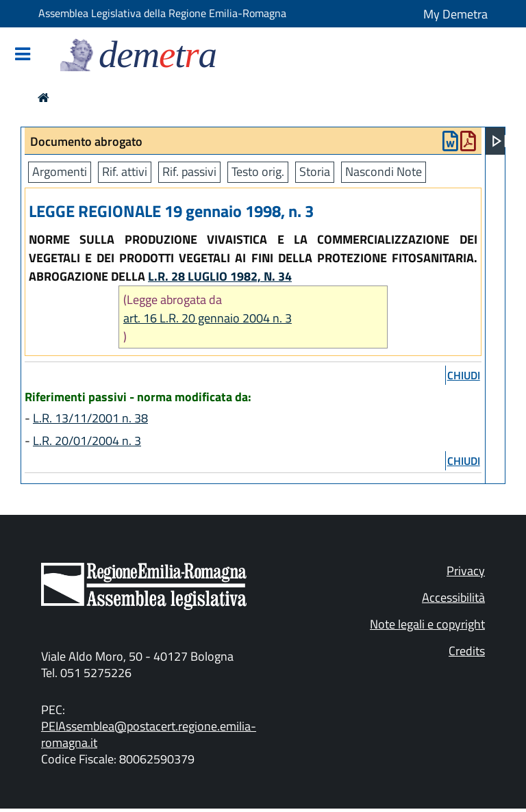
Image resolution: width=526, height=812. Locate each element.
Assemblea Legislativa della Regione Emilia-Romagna (162, 13)
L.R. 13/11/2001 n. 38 (90, 418)
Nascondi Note (384, 172)
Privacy (466, 571)
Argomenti (60, 172)
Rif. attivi (125, 172)
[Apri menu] (499, 141)
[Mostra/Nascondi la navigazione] (23, 55)
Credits (467, 651)
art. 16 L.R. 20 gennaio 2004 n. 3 (208, 318)
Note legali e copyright (427, 624)
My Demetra (455, 14)
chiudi (464, 375)
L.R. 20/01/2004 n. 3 (87, 441)
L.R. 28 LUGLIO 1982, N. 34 (220, 276)
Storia (315, 172)
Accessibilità (453, 597)
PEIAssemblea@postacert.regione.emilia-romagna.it (149, 734)
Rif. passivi (189, 172)
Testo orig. (258, 172)
